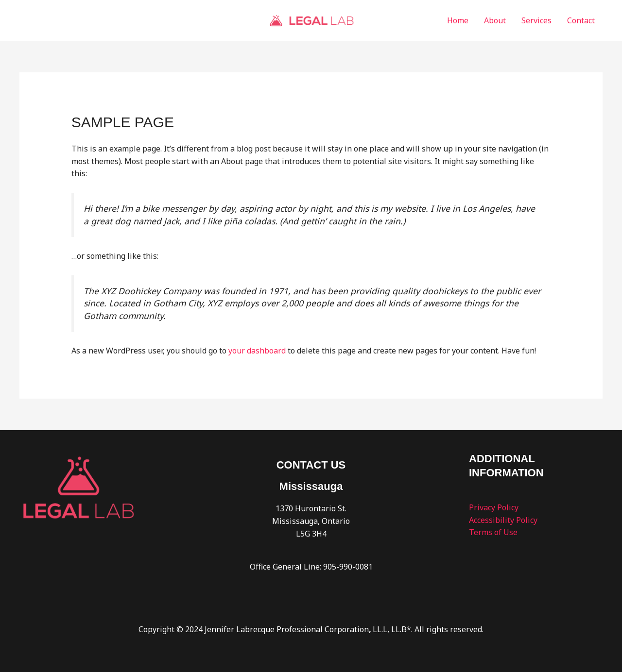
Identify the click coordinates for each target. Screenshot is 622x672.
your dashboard (257, 351)
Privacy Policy (494, 507)
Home (458, 20)
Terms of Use (493, 532)
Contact (581, 20)
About (495, 20)
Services (536, 20)
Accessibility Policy (503, 520)
